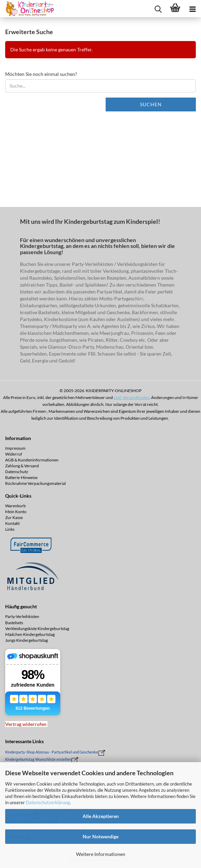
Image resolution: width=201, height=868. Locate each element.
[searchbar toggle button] (158, 9)
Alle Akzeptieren (101, 816)
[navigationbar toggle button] (192, 9)
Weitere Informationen (101, 854)
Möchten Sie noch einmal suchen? (41, 74)
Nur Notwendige (100, 836)
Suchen (151, 104)
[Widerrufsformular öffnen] (26, 724)
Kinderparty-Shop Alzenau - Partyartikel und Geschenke (52, 752)
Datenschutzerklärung (48, 802)
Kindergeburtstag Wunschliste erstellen (38, 759)
